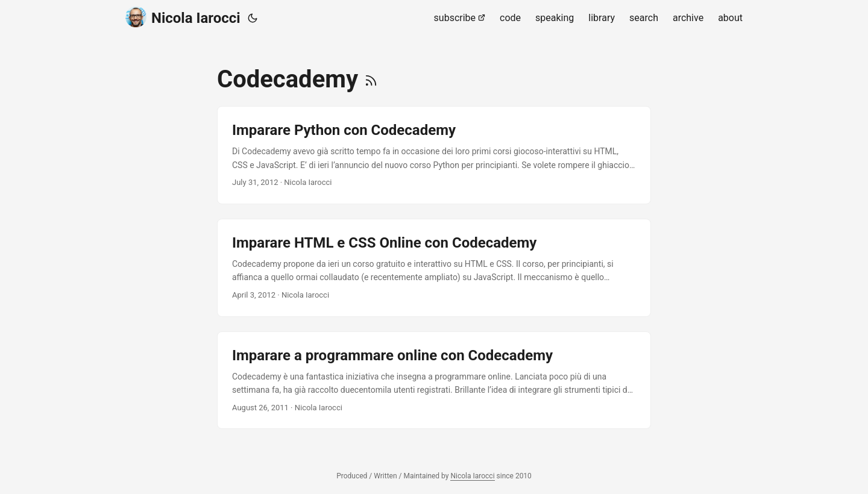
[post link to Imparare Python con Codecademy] (434, 155)
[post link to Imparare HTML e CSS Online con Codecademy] (434, 268)
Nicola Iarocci (183, 17)
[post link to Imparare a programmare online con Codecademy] (434, 380)
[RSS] (371, 79)
